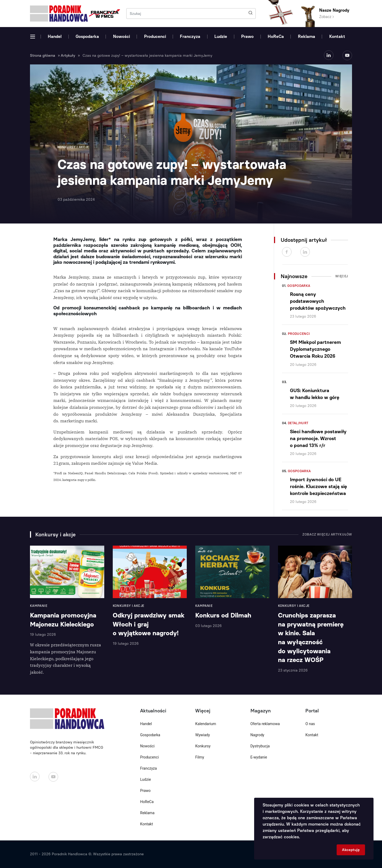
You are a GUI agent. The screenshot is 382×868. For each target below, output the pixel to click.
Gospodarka (87, 36)
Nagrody (257, 735)
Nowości (121, 36)
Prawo (247, 36)
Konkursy (203, 746)
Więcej (342, 276)
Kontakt (337, 36)
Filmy (200, 757)
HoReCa (276, 36)
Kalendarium (206, 724)
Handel (55, 36)
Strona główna (43, 56)
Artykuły (68, 56)
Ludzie (221, 36)
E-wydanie (259, 757)
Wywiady (203, 735)
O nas (310, 724)
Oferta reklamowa (265, 724)
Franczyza (190, 36)
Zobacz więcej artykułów (327, 534)
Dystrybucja (260, 746)
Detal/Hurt (298, 423)
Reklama (307, 36)
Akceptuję (351, 850)
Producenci (155, 36)
